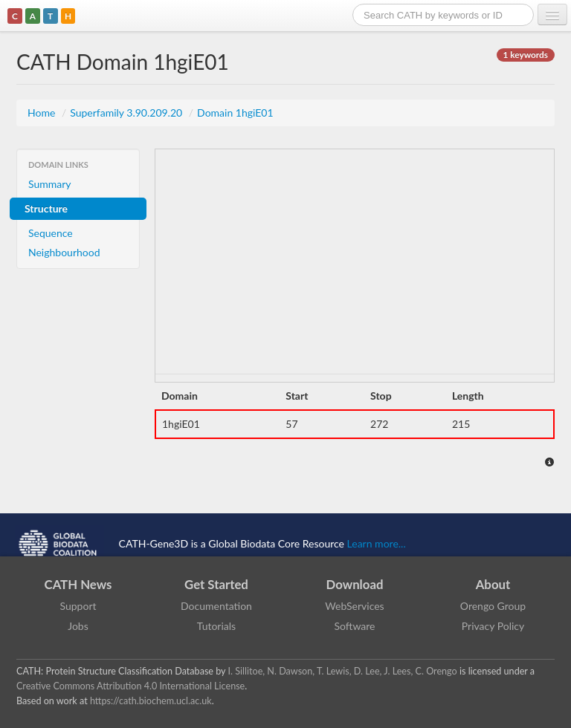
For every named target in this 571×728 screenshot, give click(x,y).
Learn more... (377, 543)
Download (355, 584)
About (493, 584)
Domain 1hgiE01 (235, 113)
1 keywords (526, 55)
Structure (46, 208)
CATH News (78, 584)
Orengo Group (493, 606)
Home (43, 113)
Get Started (216, 584)
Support (78, 606)
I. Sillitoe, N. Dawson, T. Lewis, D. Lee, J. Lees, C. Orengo (343, 671)
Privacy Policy (493, 626)
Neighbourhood (64, 252)
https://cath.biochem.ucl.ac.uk (151, 701)
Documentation (216, 606)
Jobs (78, 626)
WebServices (354, 606)
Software (355, 626)
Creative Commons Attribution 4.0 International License (130, 686)
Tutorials (216, 626)
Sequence (51, 233)
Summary (50, 184)
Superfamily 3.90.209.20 (128, 113)
